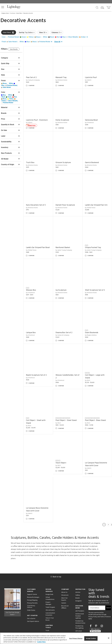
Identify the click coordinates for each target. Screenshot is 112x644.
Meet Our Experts (64, 581)
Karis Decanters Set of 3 (40, 199)
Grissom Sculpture (66, 158)
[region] (56, 638)
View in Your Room (50, 601)
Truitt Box (34, 158)
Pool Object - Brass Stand (97, 449)
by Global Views (92, 202)
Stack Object (36, 490)
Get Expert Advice (33, 603)
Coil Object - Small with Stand (68, 409)
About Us (64, 574)
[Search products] (97, 7)
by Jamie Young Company (67, 243)
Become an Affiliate (65, 589)
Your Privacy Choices (31, 589)
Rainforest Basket (66, 241)
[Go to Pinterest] (96, 608)
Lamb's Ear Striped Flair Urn (98, 199)
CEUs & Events (50, 592)
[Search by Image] (102, 8)
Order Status (31, 592)
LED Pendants (80, 593)
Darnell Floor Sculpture (68, 199)
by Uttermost (91, 120)
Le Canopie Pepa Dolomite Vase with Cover (69, 491)
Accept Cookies (91, 638)
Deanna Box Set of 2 (95, 323)
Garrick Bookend (93, 158)
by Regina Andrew (36, 367)
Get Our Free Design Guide (12, 595)
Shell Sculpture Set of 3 (40, 323)
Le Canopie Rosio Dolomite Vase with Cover (98, 491)
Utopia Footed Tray (94, 241)
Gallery (78, 577)
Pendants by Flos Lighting (79, 609)
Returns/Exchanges (33, 579)
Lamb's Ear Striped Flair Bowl (40, 242)
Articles (78, 574)
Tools (47, 612)
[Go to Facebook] (91, 608)
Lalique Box (63, 323)
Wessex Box (63, 282)
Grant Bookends (37, 364)
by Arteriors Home (64, 79)
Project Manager (48, 585)
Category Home (5, 13)
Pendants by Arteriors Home (80, 604)
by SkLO (33, 413)
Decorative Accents (28, 13)
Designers (78, 583)
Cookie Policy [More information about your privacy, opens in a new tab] (41, 642)
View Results (19, 50)
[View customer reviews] (95, 612)
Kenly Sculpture (65, 117)
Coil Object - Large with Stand (40, 409)
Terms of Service (105, 599)
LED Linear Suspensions (79, 614)
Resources (49, 615)
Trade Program (50, 589)
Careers (64, 585)
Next (111, 506)
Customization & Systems (50, 596)
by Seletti (90, 79)
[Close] (109, 638)
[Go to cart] (109, 7)
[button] (3, 7)
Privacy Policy (93, 599)
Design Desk (49, 576)
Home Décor (19, 13)
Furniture (12, 13)
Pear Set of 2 (36, 76)
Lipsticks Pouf (92, 76)
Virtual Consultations (50, 580)
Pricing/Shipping (32, 582)
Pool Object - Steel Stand (97, 408)
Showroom (65, 577)
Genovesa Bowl (93, 117)
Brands (78, 580)
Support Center (32, 576)
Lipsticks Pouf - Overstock (41, 117)
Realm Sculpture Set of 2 (69, 364)
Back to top (56, 559)
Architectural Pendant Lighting (80, 598)
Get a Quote (31, 600)
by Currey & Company (37, 79)
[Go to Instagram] (102, 608)
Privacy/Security (32, 585)
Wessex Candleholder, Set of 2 (97, 365)
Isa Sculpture (92, 282)
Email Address (95, 590)
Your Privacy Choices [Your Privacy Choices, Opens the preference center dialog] (76, 638)
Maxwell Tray (64, 76)
